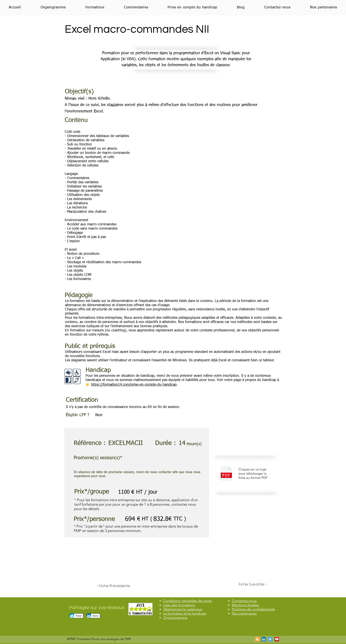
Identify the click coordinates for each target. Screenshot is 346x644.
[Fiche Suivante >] (253, 584)
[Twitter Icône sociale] (270, 639)
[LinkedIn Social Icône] (264, 639)
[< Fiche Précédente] (114, 586)
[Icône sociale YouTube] (277, 639)
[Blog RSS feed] (257, 639)
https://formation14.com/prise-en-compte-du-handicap (134, 385)
